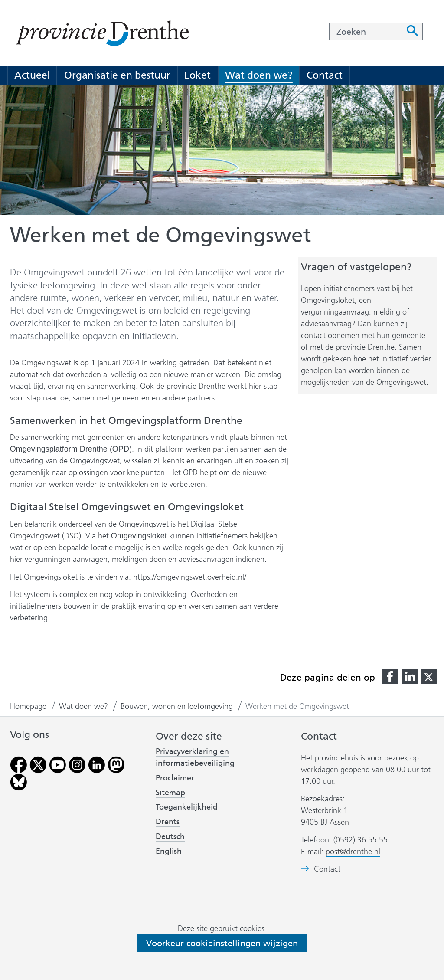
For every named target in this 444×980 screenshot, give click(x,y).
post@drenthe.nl (353, 852)
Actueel (32, 75)
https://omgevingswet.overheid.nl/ (190, 577)
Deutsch (170, 836)
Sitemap (170, 793)
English (169, 851)
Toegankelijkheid (187, 807)
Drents (168, 822)
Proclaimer (175, 778)
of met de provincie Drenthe (348, 347)
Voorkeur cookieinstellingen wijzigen (222, 943)
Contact (325, 75)
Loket (198, 75)
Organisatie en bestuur (117, 75)
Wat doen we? (259, 75)
